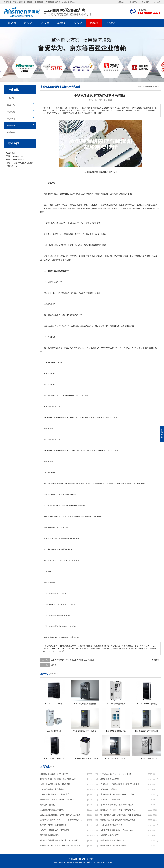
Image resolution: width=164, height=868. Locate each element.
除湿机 (54, 194)
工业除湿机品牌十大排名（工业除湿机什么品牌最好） (73, 660)
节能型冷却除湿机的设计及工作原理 (55, 830)
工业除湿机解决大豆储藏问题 (52, 810)
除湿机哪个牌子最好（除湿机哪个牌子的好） (119, 810)
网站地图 (145, 2)
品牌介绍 (78, 23)
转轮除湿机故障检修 (109, 789)
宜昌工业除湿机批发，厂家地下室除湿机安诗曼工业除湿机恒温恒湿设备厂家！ (61, 815)
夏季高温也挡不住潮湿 (49, 835)
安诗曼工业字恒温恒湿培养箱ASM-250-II (117, 830)
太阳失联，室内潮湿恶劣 (110, 800)
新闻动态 (94, 23)
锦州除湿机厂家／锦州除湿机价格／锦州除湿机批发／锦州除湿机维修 (61, 845)
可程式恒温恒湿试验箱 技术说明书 (54, 774)
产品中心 (28, 23)
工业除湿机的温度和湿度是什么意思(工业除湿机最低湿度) (121, 784)
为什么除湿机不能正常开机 (111, 825)
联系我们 (111, 23)
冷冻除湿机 (103, 194)
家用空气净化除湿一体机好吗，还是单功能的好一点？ (61, 820)
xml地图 (157, 2)
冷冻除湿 (86, 194)
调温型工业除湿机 (48, 805)
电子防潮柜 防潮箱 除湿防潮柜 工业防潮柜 (57, 800)
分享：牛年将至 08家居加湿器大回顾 (55, 784)
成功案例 (61, 23)
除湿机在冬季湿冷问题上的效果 (113, 845)
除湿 (75, 194)
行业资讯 (157, 87)
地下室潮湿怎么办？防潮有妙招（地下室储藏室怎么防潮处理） (121, 815)
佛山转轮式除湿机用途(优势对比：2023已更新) (59, 840)
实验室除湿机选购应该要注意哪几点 (55, 794)
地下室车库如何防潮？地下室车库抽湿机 (117, 805)
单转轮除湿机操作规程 (110, 779)
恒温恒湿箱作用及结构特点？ (112, 840)
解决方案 (45, 23)
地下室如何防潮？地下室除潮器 (53, 825)
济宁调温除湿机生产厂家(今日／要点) (116, 774)
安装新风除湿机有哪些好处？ (112, 835)
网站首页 (12, 23)
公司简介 (121, 2)
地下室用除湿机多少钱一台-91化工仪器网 (117, 794)
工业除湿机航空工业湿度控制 (52, 789)
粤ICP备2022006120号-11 (103, 862)
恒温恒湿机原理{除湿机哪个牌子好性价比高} (58, 779)
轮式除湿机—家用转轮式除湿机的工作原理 (118, 820)
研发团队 (133, 2)
